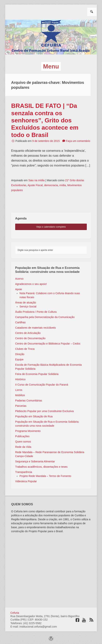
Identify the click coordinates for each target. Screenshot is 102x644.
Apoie (19, 289)
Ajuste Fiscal (35, 185)
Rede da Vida (23, 447)
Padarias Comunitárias (29, 401)
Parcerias (21, 406)
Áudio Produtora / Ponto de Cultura (36, 312)
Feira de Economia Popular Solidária (37, 374)
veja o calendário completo (51, 227)
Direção (20, 354)
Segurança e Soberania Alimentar (35, 461)
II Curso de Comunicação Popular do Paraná (42, 385)
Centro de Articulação (28, 333)
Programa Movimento (28, 431)
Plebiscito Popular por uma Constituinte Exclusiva (44, 411)
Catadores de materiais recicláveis (36, 328)
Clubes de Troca (25, 349)
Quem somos (23, 442)
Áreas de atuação (26, 303)
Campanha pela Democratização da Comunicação (45, 317)
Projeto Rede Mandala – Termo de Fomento (45, 476)
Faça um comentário (78, 141)
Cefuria (15, 613)
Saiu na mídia (36, 180)
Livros (19, 390)
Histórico (20, 379)
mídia (63, 185)
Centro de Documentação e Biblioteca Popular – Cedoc (48, 344)
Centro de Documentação (30, 338)
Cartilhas (20, 322)
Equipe (19, 359)
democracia (51, 185)
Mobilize (20, 395)
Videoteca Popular (26, 481)
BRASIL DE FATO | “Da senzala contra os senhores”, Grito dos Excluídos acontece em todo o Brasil (45, 120)
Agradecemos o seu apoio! (31, 284)
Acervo (19, 279)
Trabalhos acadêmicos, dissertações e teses (41, 467)
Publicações (22, 436)
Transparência (24, 472)
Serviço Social (28, 306)
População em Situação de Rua (34, 416)
